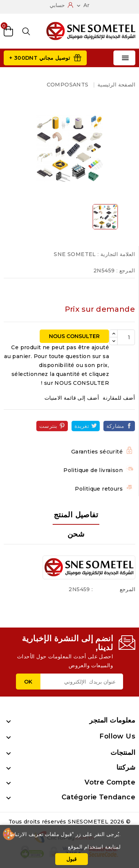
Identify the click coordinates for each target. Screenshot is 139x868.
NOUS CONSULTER (74, 336)
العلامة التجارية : (116, 254)
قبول (72, 859)
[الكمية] (126, 337)
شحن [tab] (76, 534)
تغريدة (82, 426)
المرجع (128, 589)
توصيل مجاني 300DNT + (40, 58)
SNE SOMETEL (75, 254)
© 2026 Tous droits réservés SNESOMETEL (69, 822)
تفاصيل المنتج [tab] (76, 515)
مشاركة (115, 426)
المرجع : (126, 271)
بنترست (48, 426)
